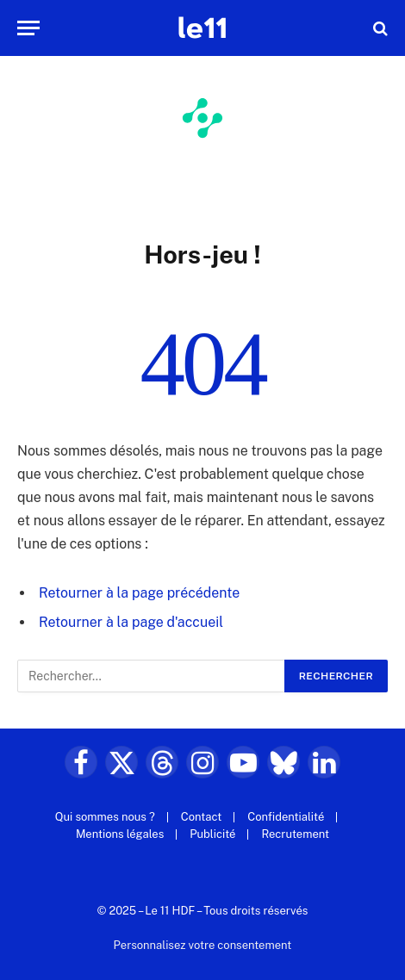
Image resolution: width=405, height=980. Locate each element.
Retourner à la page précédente (139, 593)
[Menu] (28, 28)
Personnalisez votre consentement (203, 945)
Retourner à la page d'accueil (131, 622)
